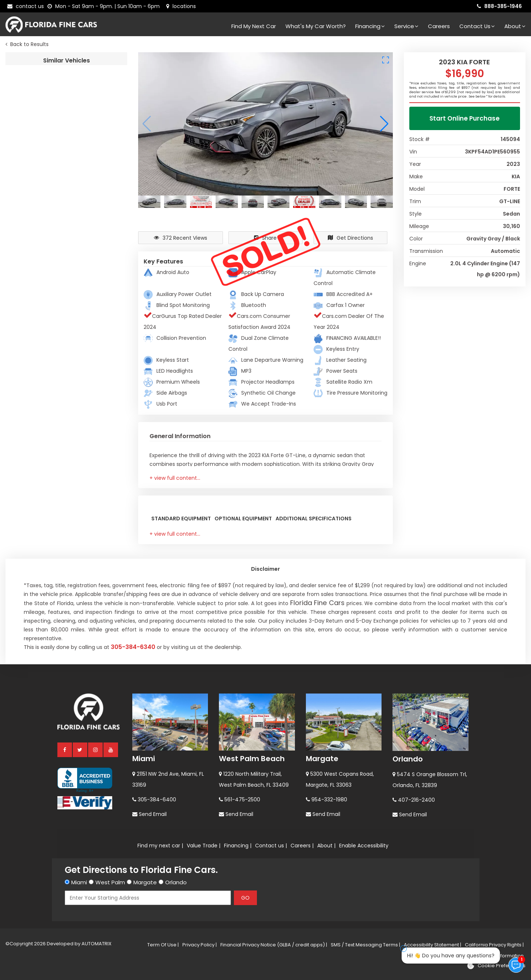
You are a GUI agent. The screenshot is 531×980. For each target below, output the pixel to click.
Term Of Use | (163, 945)
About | (326, 846)
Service (406, 26)
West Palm (110, 882)
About (515, 26)
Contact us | (271, 846)
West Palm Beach (252, 759)
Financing (370, 26)
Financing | (238, 846)
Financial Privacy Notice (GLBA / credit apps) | (274, 945)
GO (245, 898)
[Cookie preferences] (496, 966)
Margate (322, 759)
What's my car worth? (316, 26)
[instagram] (96, 749)
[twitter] (80, 749)
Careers (439, 26)
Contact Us (477, 26)
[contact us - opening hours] (105, 6)
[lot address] (181, 6)
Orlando (408, 759)
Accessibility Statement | (433, 945)
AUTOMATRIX (96, 944)
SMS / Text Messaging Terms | (365, 945)
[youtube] (111, 749)
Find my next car (254, 26)
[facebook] (65, 749)
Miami (144, 759)
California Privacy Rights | (494, 945)
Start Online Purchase (464, 118)
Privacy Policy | (200, 945)
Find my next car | (160, 846)
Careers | (302, 846)
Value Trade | (204, 846)
